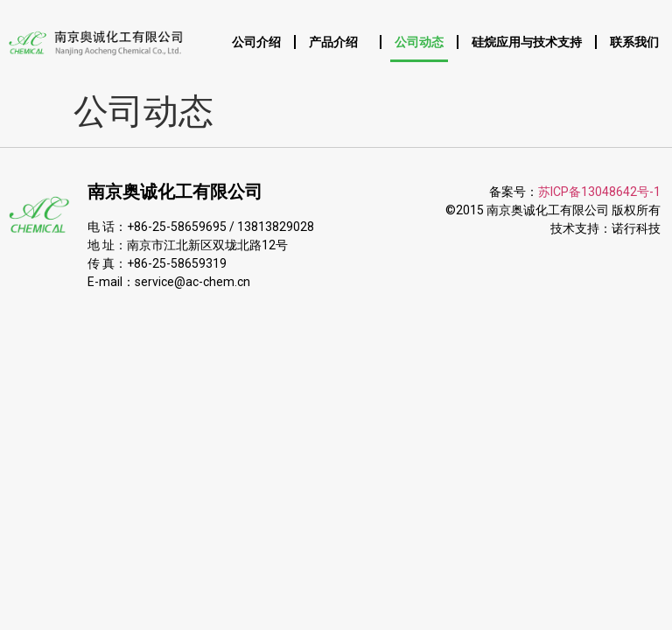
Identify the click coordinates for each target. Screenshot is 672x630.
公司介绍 (256, 42)
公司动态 (419, 42)
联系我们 (634, 42)
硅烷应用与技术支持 (527, 42)
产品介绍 (338, 42)
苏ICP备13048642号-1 (599, 192)
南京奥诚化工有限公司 (175, 192)
